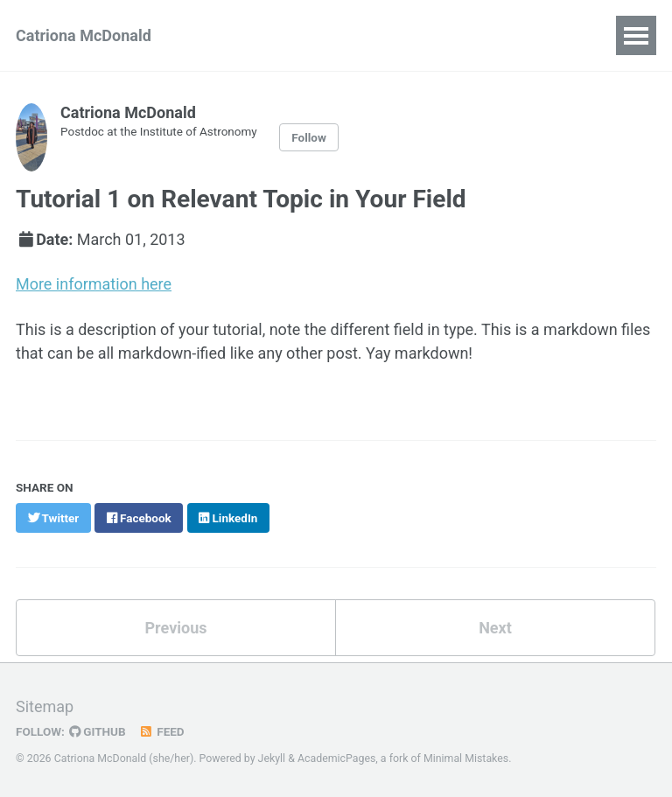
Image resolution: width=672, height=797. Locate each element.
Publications (258, 35)
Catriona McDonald (84, 35)
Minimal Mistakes (466, 757)
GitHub (98, 730)
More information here (94, 283)
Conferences (377, 35)
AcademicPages (336, 757)
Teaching (484, 35)
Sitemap (45, 705)
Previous (176, 627)
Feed (162, 730)
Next (495, 627)
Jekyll (272, 757)
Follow (309, 137)
